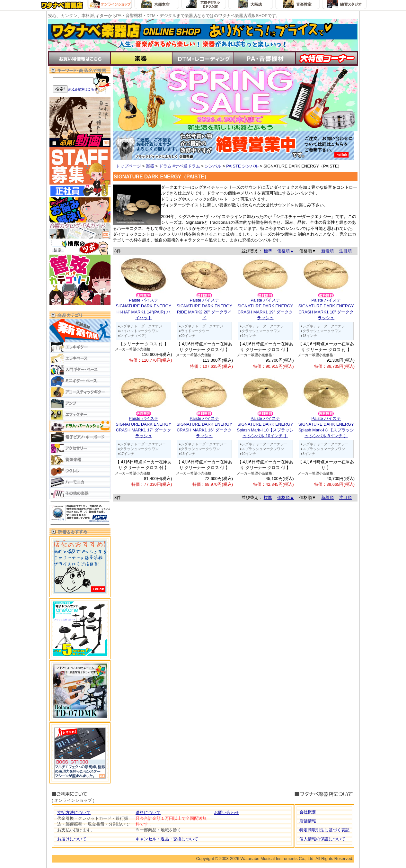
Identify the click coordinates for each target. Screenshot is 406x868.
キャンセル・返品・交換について (167, 839)
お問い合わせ (226, 813)
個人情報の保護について (322, 839)
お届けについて (72, 839)
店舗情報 (308, 821)
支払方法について (74, 813)
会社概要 (308, 812)
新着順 (327, 251)
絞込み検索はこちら (83, 89)
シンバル (214, 166)
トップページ (129, 166)
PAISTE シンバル (243, 166)
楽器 (151, 166)
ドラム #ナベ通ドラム (180, 166)
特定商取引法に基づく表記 (324, 830)
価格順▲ (286, 251)
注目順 (345, 251)
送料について (148, 813)
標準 (268, 251)
